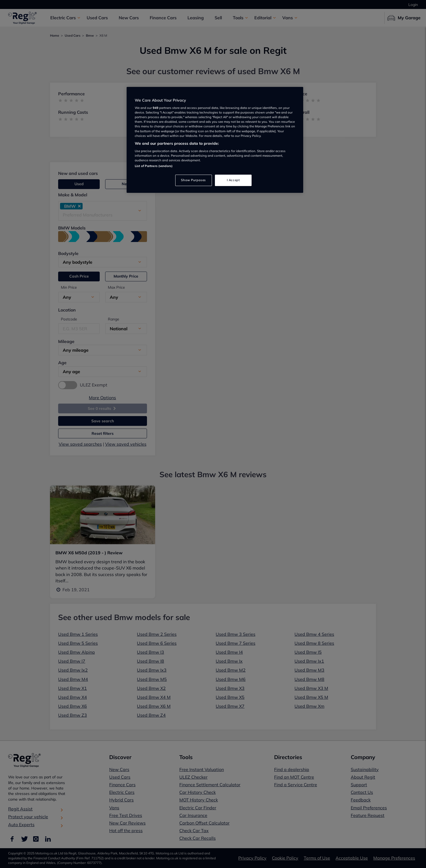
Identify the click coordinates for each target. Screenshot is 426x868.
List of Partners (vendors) (154, 166)
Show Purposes (193, 180)
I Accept (233, 180)
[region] (215, 140)
